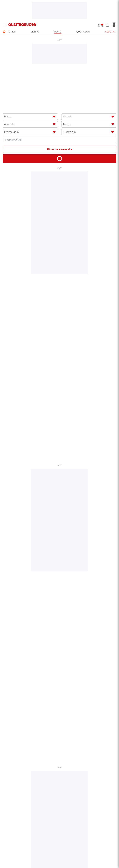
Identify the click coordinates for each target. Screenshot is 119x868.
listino (35, 32)
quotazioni (83, 32)
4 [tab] (64, 359)
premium (9, 32)
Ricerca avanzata (60, 149)
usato (58, 32)
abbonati (111, 32)
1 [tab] (55, 359)
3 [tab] (61, 359)
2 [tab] (58, 359)
